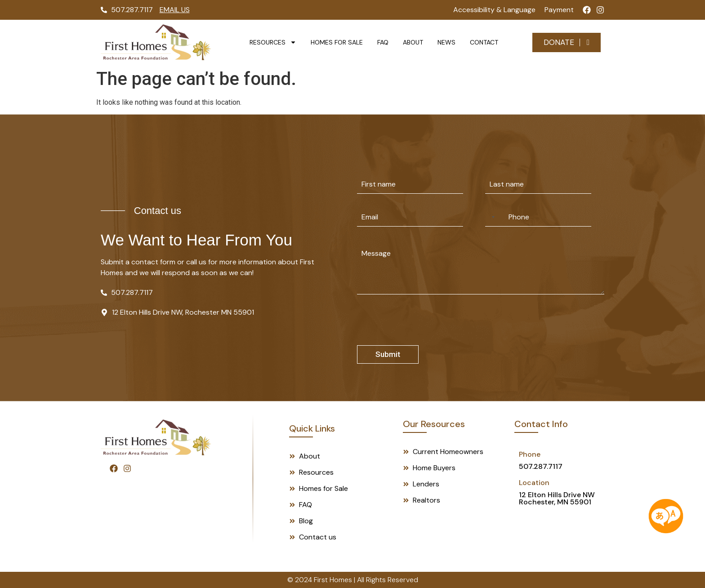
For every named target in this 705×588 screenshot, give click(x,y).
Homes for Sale (337, 42)
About (413, 42)
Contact (484, 42)
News (446, 42)
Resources (273, 42)
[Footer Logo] (156, 437)
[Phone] (538, 217)
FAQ (383, 42)
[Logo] (156, 42)
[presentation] (425, 339)
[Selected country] (491, 217)
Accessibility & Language (494, 10)
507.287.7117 (541, 466)
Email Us (175, 10)
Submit (388, 354)
